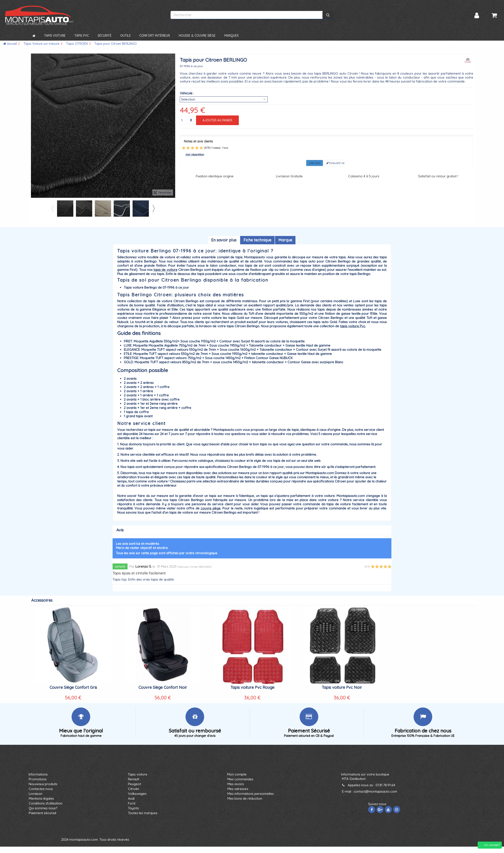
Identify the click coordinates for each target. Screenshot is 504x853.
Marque (285, 240)
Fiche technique (257, 240)
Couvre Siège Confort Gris (73, 687)
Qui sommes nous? (43, 808)
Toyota (133, 808)
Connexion (477, 15)
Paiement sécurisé (43, 813)
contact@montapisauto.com (375, 791)
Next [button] (153, 209)
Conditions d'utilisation (46, 803)
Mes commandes (240, 779)
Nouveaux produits (43, 784)
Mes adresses (238, 789)
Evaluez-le (336, 163)
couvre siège (211, 508)
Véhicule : (187, 93)
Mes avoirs (236, 784)
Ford (132, 803)
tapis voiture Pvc (353, 326)
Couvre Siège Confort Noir (163, 687)
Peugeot (134, 784)
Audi (131, 798)
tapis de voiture (165, 270)
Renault (134, 779)
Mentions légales (41, 798)
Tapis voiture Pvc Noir (342, 687)
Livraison (36, 794)
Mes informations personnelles (251, 794)
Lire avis (315, 163)
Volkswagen (137, 794)
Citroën (134, 789)
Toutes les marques (143, 813)
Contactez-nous (41, 789)
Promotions (38, 779)
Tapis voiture (138, 774)
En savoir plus (224, 240)
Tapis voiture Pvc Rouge (252, 687)
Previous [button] (52, 209)
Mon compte (237, 774)
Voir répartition (195, 154)
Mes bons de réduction (245, 798)
